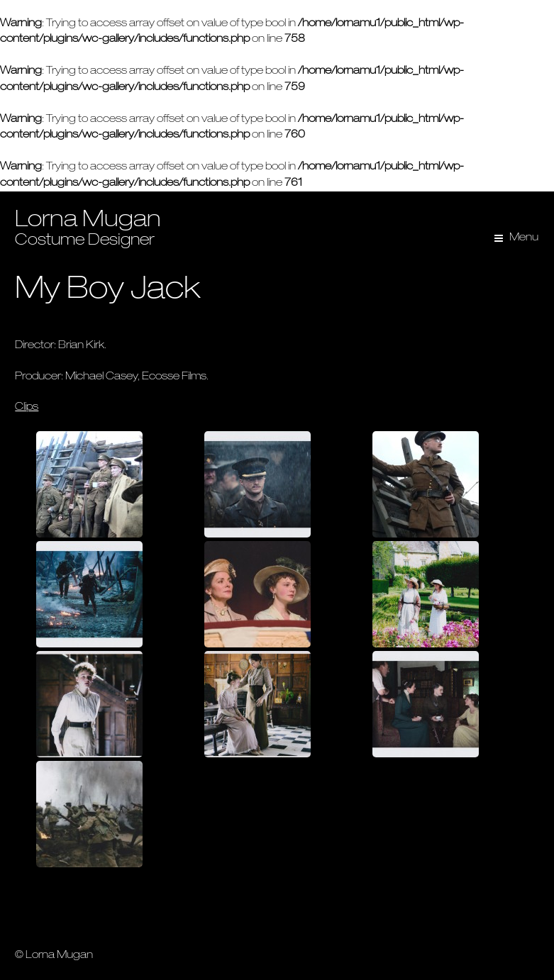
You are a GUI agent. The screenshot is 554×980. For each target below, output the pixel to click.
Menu (524, 238)
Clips (27, 407)
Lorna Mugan (88, 221)
